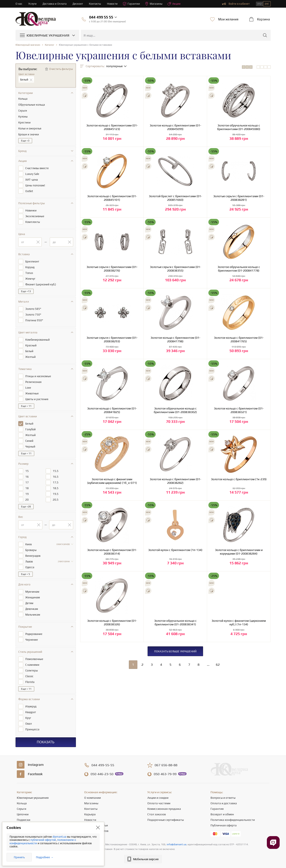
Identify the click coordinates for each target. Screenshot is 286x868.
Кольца (22, 803)
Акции (174, 4)
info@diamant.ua (176, 844)
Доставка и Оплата (55, 4)
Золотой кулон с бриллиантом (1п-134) (175, 550)
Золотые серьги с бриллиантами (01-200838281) (239, 198)
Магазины (154, 4)
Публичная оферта (224, 825)
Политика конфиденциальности (233, 820)
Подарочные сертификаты (166, 820)
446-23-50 (102, 774)
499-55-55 (103, 765)
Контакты (95, 4)
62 (218, 665)
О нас (19, 4)
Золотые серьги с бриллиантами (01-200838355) (175, 269)
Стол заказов (157, 814)
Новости (112, 4)
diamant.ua (60, 837)
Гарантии (131, 4)
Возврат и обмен (222, 814)
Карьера (90, 814)
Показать (46, 742)
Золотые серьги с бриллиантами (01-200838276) (112, 269)
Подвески (23, 820)
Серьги (21, 809)
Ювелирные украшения (33, 798)
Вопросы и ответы (223, 798)
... (208, 665)
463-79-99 (165, 774)
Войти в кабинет (236, 4)
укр (260, 4)
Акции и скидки (158, 798)
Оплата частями (159, 803)
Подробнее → (45, 857)
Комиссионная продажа (164, 809)
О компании (92, 798)
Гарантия (217, 809)
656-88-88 (166, 765)
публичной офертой (43, 840)
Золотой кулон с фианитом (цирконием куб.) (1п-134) (239, 622)
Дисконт (78, 4)
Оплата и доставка (224, 803)
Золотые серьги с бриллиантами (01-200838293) (112, 339)
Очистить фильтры (61, 69)
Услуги (32, 4)
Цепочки (23, 814)
